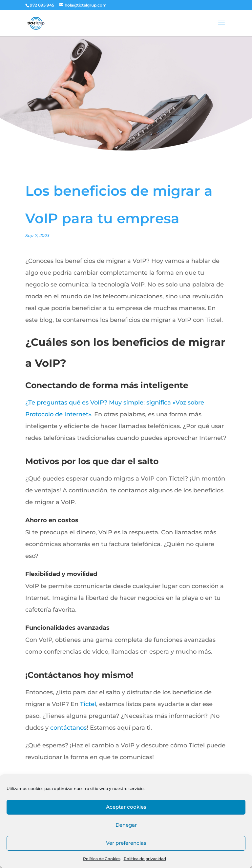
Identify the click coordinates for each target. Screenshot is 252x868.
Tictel (88, 704)
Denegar (126, 825)
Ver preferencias (126, 843)
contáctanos (68, 728)
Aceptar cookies (126, 807)
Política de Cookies (102, 859)
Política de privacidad (145, 859)
